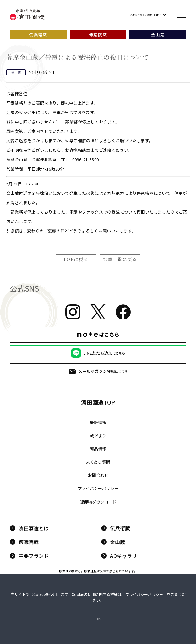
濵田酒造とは (29, 528)
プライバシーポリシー (98, 488)
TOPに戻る (76, 259)
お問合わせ (98, 475)
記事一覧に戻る (120, 259)
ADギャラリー (122, 556)
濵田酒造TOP (98, 402)
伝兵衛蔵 (116, 528)
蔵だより (98, 436)
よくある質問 (98, 462)
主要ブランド (29, 556)
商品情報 (98, 449)
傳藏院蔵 (24, 542)
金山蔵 (113, 542)
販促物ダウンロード (98, 502)
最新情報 (98, 422)
